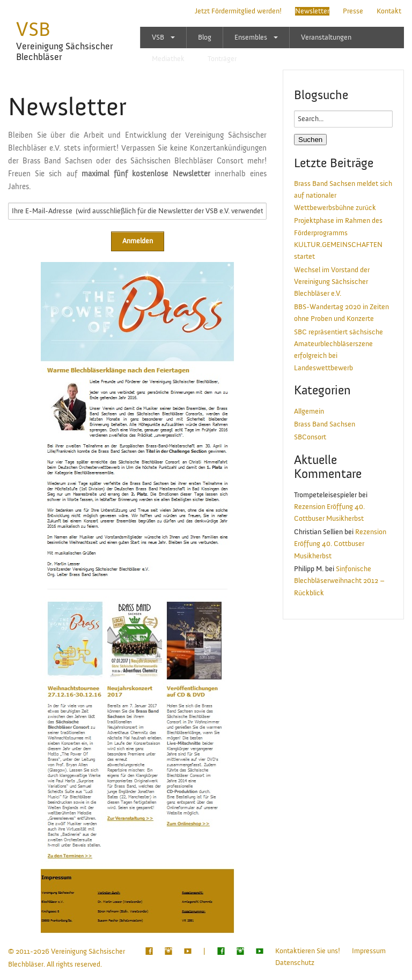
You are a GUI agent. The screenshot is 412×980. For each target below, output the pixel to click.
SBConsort (310, 437)
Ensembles (251, 38)
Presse (353, 11)
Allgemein (309, 412)
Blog (205, 38)
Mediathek (168, 59)
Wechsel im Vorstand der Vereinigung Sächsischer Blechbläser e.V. (332, 282)
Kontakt (389, 11)
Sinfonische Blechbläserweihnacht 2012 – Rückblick (339, 581)
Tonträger (222, 59)
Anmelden (138, 241)
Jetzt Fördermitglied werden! (238, 11)
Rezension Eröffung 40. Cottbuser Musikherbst (340, 544)
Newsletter (312, 11)
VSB (33, 29)
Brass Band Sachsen (325, 424)
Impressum (369, 951)
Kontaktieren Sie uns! (308, 951)
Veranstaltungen (326, 38)
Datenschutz (295, 963)
